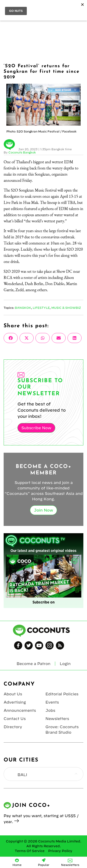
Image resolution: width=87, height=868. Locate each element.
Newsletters (57, 719)
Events (52, 702)
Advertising (15, 702)
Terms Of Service (30, 851)
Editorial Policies (62, 694)
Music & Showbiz (66, 308)
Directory (13, 727)
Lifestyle (41, 308)
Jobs (50, 710)
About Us (13, 694)
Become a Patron (34, 664)
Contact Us (15, 719)
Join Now (43, 510)
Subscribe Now (36, 428)
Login (65, 664)
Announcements (20, 710)
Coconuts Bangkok (22, 152)
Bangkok (23, 308)
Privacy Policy (60, 851)
